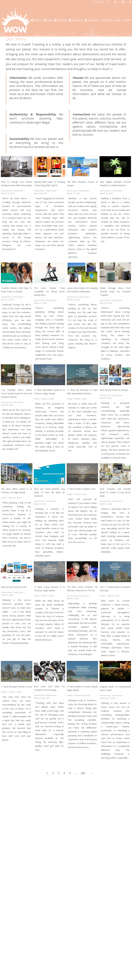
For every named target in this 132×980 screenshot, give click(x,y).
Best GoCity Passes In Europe (114, 390)
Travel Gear (18, 191)
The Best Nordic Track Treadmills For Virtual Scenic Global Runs (49, 291)
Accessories (6, 191)
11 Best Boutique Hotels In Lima (16, 687)
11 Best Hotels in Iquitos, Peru (81, 489)
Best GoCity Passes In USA (14, 587)
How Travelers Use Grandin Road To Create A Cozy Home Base (115, 492)
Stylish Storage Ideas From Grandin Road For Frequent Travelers (115, 291)
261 (83, 773)
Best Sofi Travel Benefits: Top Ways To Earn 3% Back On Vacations (49, 492)
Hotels (37, 399)
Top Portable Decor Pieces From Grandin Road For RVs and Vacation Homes (17, 393)
